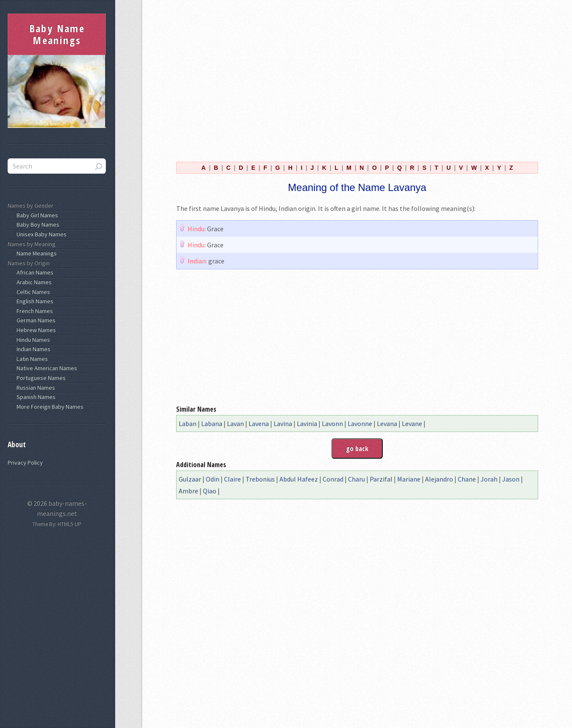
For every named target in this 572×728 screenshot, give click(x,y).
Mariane (409, 479)
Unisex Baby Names (40, 234)
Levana (387, 424)
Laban (188, 424)
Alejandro (439, 479)
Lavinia (307, 424)
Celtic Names (32, 292)
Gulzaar (190, 479)
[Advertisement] (357, 80)
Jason (511, 479)
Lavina (283, 424)
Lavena (259, 424)
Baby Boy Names (37, 224)
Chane (467, 479)
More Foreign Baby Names (49, 407)
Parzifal (381, 479)
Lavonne (360, 424)
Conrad (333, 479)
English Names (34, 301)
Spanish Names (35, 397)
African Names (34, 272)
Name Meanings (35, 253)
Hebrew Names (35, 330)
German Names (35, 320)
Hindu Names (32, 340)
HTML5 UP (69, 524)
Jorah (489, 479)
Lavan (235, 424)
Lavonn (332, 424)
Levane (412, 424)
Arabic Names (33, 282)
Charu (356, 479)
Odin (213, 479)
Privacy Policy (25, 462)
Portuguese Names (40, 378)
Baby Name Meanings (57, 34)
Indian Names (32, 349)
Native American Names (46, 368)
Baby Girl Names (36, 215)
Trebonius (260, 479)
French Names (33, 311)
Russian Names (35, 388)
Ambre (188, 491)
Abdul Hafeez (299, 479)
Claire (232, 479)
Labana (212, 424)
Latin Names (31, 359)
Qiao (210, 491)
